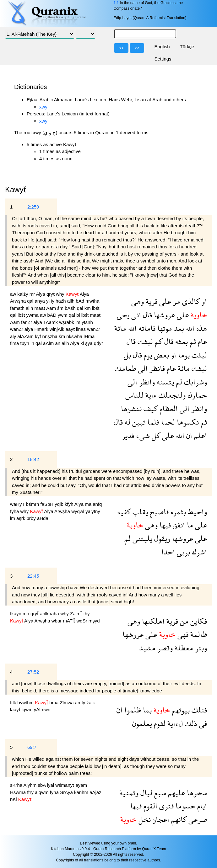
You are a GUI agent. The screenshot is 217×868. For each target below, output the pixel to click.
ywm (63, 315)
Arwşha (19, 301)
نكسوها (187, 422)
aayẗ (71, 329)
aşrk (22, 518)
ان (188, 435)
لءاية (174, 723)
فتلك (198, 710)
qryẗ (51, 294)
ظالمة (198, 634)
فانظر (156, 368)
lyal (51, 785)
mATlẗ (70, 621)
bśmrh (33, 504)
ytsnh (87, 322)
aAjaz (95, 792)
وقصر (164, 648)
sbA (42, 785)
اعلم (200, 435)
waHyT (18, 504)
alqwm (42, 792)
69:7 (32, 747)
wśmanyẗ (65, 785)
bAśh (71, 308)
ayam (81, 785)
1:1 (116, 3)
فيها (164, 525)
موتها (164, 328)
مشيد (147, 648)
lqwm (28, 709)
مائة (120, 328)
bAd (81, 301)
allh (72, 301)
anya (40, 301)
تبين (138, 422)
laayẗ (16, 709)
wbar (57, 621)
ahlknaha (50, 614)
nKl (14, 799)
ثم (192, 341)
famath (18, 308)
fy (84, 703)
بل (127, 355)
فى (202, 723)
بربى (182, 552)
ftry (31, 792)
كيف (150, 408)
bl (79, 315)
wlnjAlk (58, 329)
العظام (168, 408)
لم (178, 382)
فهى (182, 634)
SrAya (67, 792)
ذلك (190, 723)
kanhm (82, 792)
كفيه (124, 512)
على (164, 301)
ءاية (150, 395)
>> (137, 48)
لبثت (144, 341)
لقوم (159, 723)
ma (89, 504)
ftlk (14, 703)
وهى (138, 301)
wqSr (83, 621)
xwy (43, 107)
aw (14, 294)
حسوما (184, 806)
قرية (151, 301)
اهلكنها (152, 621)
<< (121, 48)
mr (33, 294)
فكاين (198, 621)
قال (146, 315)
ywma (33, 315)
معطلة (183, 648)
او (203, 301)
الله (189, 328)
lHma (89, 336)
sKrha (17, 785)
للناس (134, 395)
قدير (128, 435)
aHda (43, 518)
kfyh (70, 504)
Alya (41, 294)
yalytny (93, 511)
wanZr (17, 329)
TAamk (51, 322)
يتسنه (164, 382)
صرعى (197, 819)
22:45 (33, 576)
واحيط (196, 512)
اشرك (198, 552)
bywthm (26, 703)
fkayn (16, 614)
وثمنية (129, 793)
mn (27, 614)
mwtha (92, 301)
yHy (51, 301)
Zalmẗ (77, 614)
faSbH (47, 504)
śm (61, 308)
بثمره (177, 512)
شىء (142, 435)
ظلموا (132, 710)
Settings (163, 59)
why (61, 294)
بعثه (181, 341)
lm (79, 322)
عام (201, 341)
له (127, 422)
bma (54, 703)
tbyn (26, 343)
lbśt (96, 308)
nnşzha (51, 336)
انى (135, 315)
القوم (149, 806)
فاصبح (158, 512)
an (58, 343)
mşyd (94, 621)
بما (146, 710)
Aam (52, 308)
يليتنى (141, 538)
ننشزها (131, 408)
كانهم (178, 819)
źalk (91, 703)
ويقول (161, 538)
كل (155, 435)
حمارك (196, 395)
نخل (144, 819)
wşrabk (67, 322)
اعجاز (160, 819)
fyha (15, 511)
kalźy (23, 294)
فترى (165, 806)
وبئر (200, 648)
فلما (152, 422)
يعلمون (142, 723)
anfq (97, 504)
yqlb (60, 504)
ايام (201, 806)
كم (158, 341)
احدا (168, 552)
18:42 (33, 459)
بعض (160, 355)
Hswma (19, 792)
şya (90, 343)
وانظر (146, 382)
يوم (147, 355)
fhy (86, 614)
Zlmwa (67, 703)
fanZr (27, 322)
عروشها (163, 315)
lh (33, 343)
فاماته (146, 328)
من (183, 621)
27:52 (33, 672)
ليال (145, 793)
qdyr (98, 343)
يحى (123, 315)
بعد (178, 328)
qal (31, 301)
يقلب (139, 512)
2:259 (33, 207)
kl (83, 343)
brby (32, 518)
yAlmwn (42, 709)
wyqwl (78, 511)
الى (142, 368)
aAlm (49, 343)
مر (176, 301)
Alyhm (31, 785)
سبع (159, 793)
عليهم (176, 793)
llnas (81, 329)
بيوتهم (180, 710)
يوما (183, 355)
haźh (61, 301)
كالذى (190, 301)
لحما (167, 422)
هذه (201, 328)
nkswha (75, 336)
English (162, 47)
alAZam (26, 336)
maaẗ (41, 308)
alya (38, 322)
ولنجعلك (171, 395)
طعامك (125, 368)
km (88, 308)
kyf (38, 336)
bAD (52, 315)
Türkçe (187, 47)
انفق (178, 525)
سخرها (196, 793)
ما (189, 525)
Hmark (42, 329)
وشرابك (195, 382)
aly (14, 336)
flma (15, 343)
